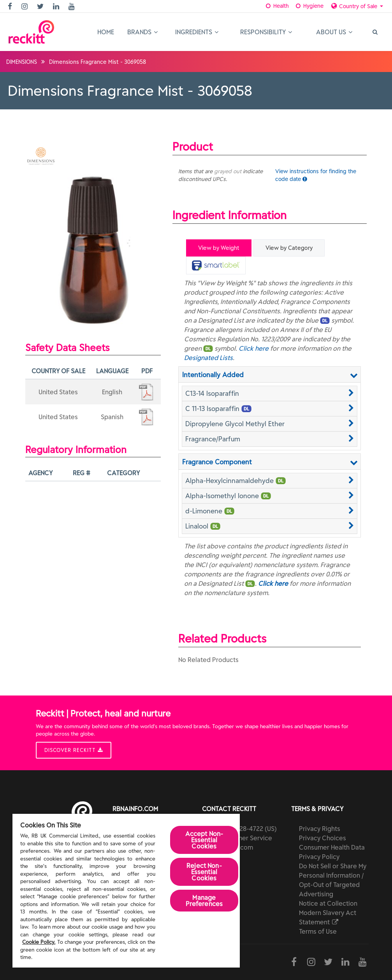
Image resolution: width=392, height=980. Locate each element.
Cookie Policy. (39, 942)
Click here (254, 348)
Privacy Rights (320, 829)
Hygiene (309, 6)
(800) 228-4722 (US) (248, 829)
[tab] (216, 265)
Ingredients (197, 32)
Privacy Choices (323, 838)
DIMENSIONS (22, 62)
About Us (334, 32)
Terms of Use (318, 931)
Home (106, 32)
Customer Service (246, 838)
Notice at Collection (328, 903)
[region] (126, 891)
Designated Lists (208, 358)
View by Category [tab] (289, 248)
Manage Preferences (204, 901)
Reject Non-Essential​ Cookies (204, 872)
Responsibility (266, 32)
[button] (270, 393)
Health (277, 6)
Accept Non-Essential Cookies (204, 840)
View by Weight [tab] (219, 248)
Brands (142, 32)
